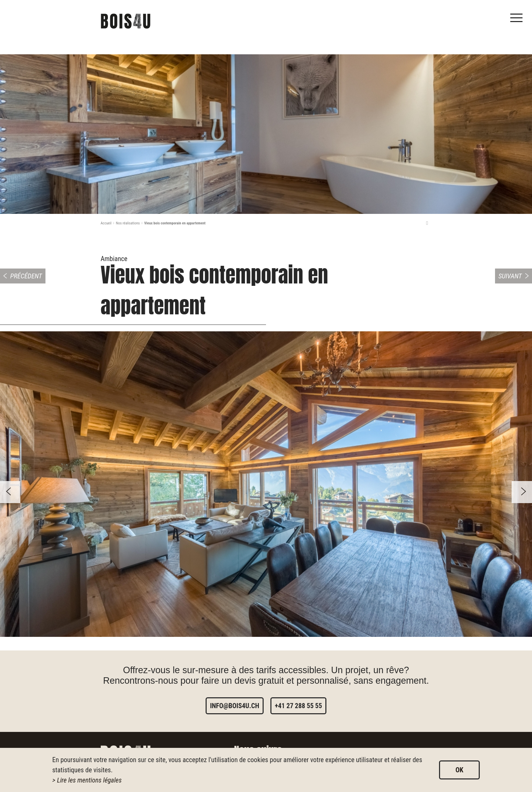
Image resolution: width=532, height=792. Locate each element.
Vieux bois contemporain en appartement (175, 223)
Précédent (26, 276)
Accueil (106, 223)
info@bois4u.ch (235, 706)
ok (459, 770)
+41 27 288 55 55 (298, 706)
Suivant (510, 276)
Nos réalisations (128, 223)
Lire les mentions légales (89, 780)
